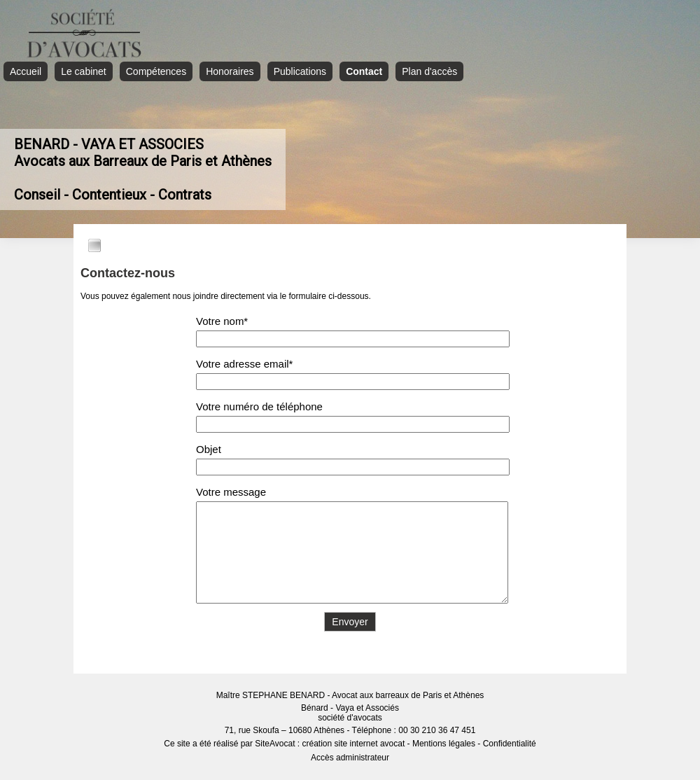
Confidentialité (510, 744)
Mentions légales (444, 744)
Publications (300, 71)
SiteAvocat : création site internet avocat (330, 744)
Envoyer (350, 622)
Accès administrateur (350, 758)
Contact (364, 71)
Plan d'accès (429, 71)
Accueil (26, 71)
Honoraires (230, 71)
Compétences (156, 71)
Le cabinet (84, 71)
